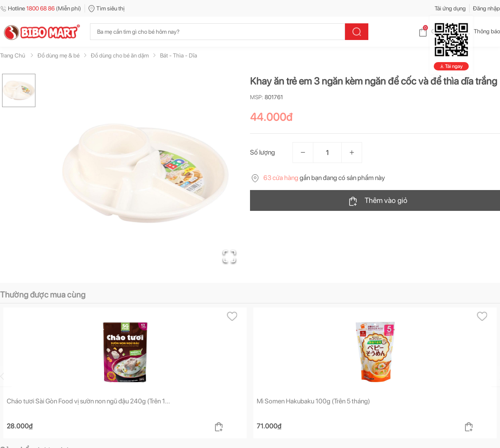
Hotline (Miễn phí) (41, 8)
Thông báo (480, 31)
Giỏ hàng (436, 31)
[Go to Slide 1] (19, 90)
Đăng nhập (486, 8)
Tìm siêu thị (106, 8)
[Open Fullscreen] (229, 256)
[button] (145, 173)
